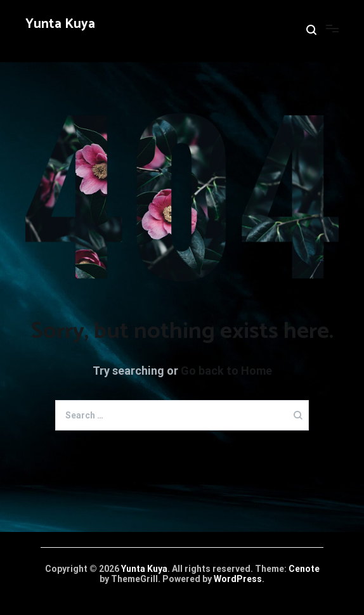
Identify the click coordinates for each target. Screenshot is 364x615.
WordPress (238, 579)
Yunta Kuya (60, 24)
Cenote (304, 569)
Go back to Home (226, 371)
